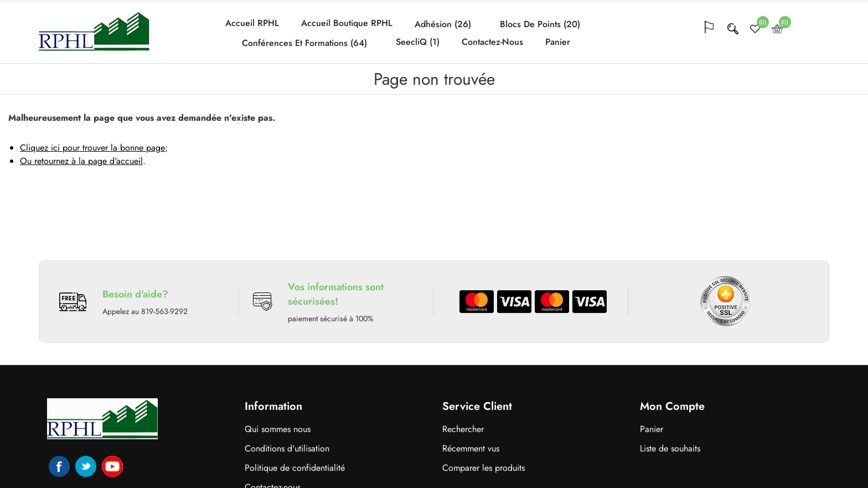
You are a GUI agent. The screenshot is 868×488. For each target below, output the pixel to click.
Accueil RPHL (252, 23)
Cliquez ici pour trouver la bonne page (92, 148)
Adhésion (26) (443, 24)
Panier (558, 42)
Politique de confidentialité (295, 468)
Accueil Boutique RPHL (347, 23)
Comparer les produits (484, 468)
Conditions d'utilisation (287, 448)
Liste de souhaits (670, 448)
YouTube (112, 466)
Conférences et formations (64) (304, 43)
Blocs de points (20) (540, 24)
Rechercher (463, 429)
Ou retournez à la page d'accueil (81, 161)
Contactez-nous (492, 42)
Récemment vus (471, 448)
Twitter (86, 466)
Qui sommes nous (278, 429)
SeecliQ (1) (418, 42)
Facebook (59, 466)
